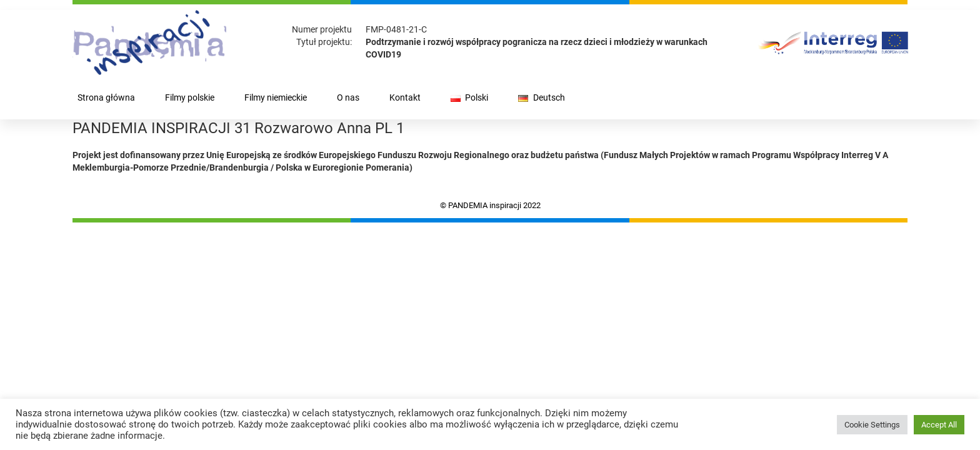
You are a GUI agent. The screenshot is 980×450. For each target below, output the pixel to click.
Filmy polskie (190, 98)
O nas (348, 98)
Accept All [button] (939, 425)
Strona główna (106, 98)
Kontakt (405, 98)
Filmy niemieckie (276, 98)
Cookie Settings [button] (872, 425)
